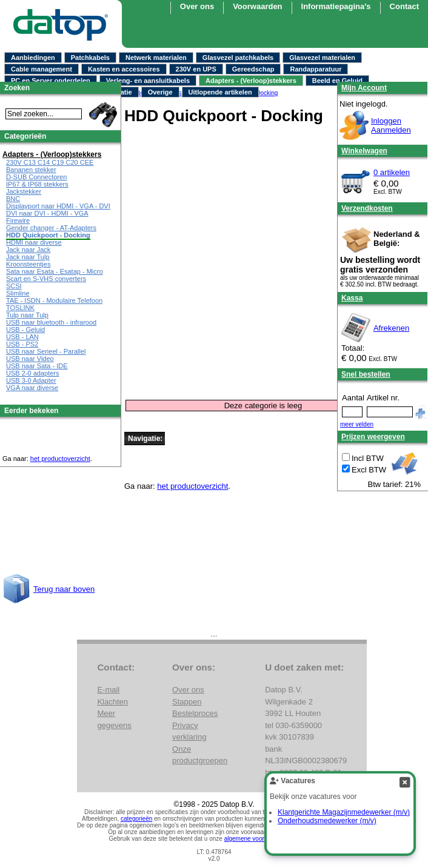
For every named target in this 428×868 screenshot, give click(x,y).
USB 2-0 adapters (32, 373)
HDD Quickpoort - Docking (48, 235)
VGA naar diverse (32, 388)
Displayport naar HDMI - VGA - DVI (58, 206)
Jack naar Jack (28, 250)
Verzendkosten (367, 208)
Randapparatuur (316, 69)
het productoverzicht (192, 486)
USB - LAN (22, 337)
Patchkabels (90, 58)
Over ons (188, 690)
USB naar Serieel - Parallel (46, 351)
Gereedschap (253, 69)
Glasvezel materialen (322, 58)
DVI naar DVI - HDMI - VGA (47, 213)
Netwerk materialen (156, 58)
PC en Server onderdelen (51, 81)
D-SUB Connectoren (36, 177)
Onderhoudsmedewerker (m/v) (327, 821)
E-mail (108, 690)
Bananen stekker (31, 170)
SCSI (14, 286)
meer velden (357, 424)
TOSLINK (20, 308)
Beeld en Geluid (337, 81)
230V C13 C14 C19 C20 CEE (50, 162)
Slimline (18, 293)
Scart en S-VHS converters (46, 279)
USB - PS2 (22, 344)
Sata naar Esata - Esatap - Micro (55, 271)
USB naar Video (30, 359)
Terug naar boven (64, 589)
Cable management (42, 69)
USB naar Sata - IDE (37, 366)
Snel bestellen (366, 374)
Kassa (352, 298)
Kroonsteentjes (28, 264)
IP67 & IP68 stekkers (37, 184)
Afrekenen (391, 328)
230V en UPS (196, 69)
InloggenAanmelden (391, 125)
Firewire (18, 220)
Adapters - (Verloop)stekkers (251, 81)
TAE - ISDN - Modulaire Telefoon (54, 300)
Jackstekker (24, 191)
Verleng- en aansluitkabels (148, 81)
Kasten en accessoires (124, 69)
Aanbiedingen (33, 58)
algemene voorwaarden (256, 839)
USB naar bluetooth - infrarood (51, 322)
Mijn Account (364, 88)
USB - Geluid (25, 330)
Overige (160, 92)
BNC (13, 199)
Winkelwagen (364, 151)
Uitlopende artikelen (220, 92)
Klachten (112, 702)
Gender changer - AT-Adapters (51, 228)
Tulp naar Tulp (27, 315)
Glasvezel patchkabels (238, 58)
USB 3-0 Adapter (31, 380)
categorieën (136, 819)
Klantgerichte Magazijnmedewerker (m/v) (344, 812)
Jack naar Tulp (28, 257)
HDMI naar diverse (34, 242)
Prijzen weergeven (373, 437)
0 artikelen (392, 172)
